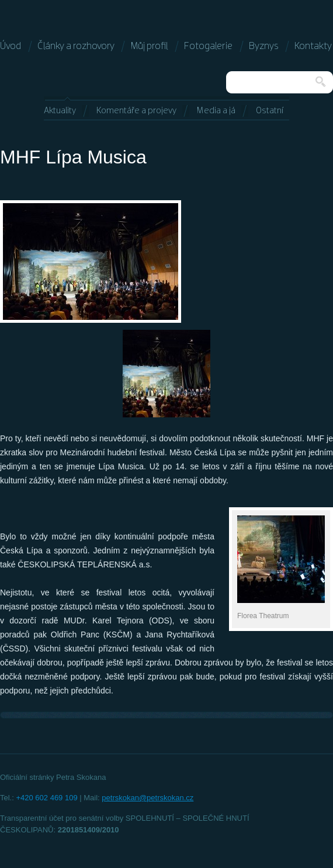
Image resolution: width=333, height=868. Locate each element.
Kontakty (313, 46)
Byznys (264, 46)
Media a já (216, 111)
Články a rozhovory (76, 46)
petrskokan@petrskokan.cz (148, 798)
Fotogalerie (208, 46)
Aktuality (60, 111)
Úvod (11, 46)
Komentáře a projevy (136, 111)
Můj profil (149, 46)
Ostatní (270, 111)
